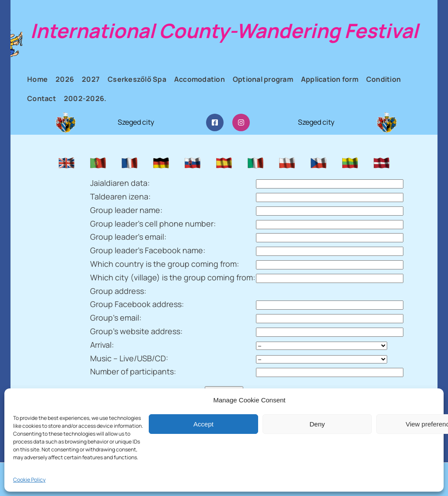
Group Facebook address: (137, 304)
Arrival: (102, 345)
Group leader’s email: (128, 237)
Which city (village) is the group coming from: (173, 277)
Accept (203, 424)
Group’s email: (116, 318)
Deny (317, 424)
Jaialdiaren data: (120, 183)
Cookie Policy (29, 480)
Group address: (118, 291)
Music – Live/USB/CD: (129, 358)
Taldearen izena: (120, 196)
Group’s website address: (136, 331)
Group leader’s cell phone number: (153, 224)
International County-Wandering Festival (224, 31)
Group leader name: (126, 210)
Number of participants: (133, 371)
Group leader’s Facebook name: (148, 250)
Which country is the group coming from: (164, 264)
